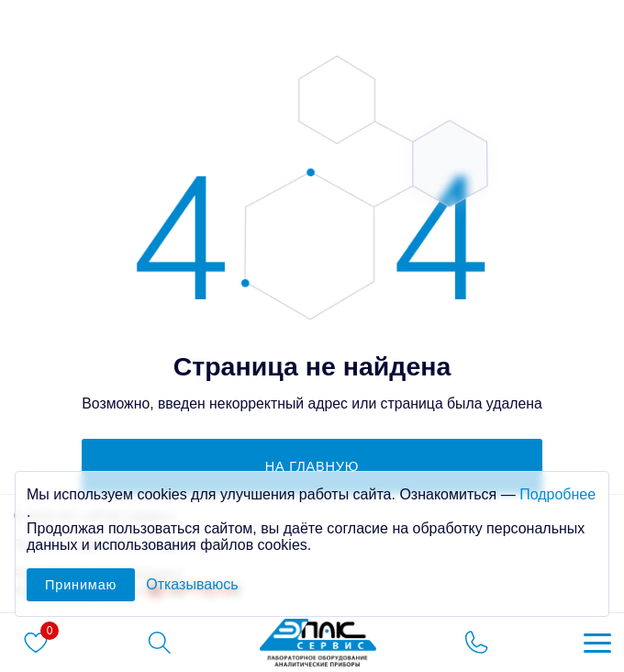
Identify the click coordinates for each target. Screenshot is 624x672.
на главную (312, 466)
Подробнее (557, 494)
